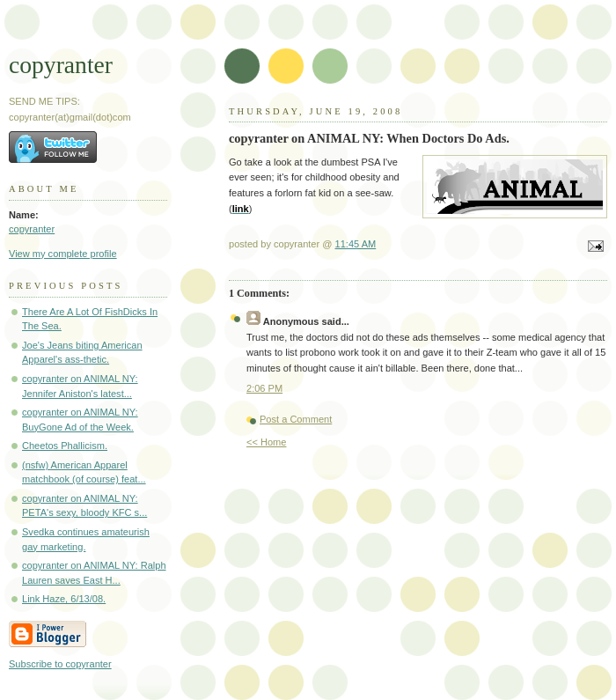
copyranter (61, 65)
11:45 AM (356, 244)
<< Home (266, 442)
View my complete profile (63, 254)
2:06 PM (264, 388)
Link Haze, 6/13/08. (64, 599)
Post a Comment (296, 419)
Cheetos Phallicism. (65, 446)
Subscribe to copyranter (60, 664)
